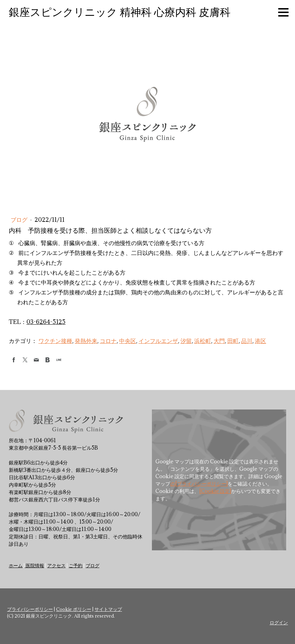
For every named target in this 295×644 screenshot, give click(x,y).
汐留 (186, 341)
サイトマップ (108, 609)
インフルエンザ (158, 341)
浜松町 (203, 341)
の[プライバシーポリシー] (199, 484)
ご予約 (76, 565)
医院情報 (34, 565)
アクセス (56, 565)
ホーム (16, 565)
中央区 (128, 341)
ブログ (20, 220)
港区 (260, 341)
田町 (233, 341)
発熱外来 (86, 341)
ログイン (279, 623)
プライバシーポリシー (30, 609)
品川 (247, 341)
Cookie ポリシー (74, 609)
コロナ (108, 341)
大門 (219, 341)
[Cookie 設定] (215, 491)
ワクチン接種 (55, 341)
